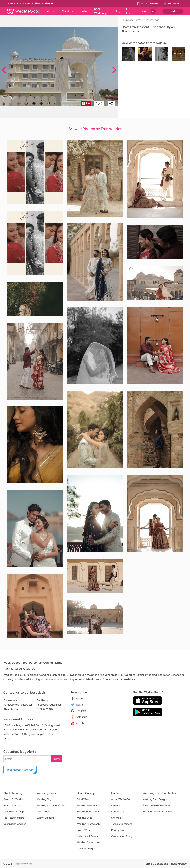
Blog (117, 11)
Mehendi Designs (86, 848)
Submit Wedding (45, 818)
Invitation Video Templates (157, 811)
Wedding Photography (89, 824)
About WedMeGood (122, 799)
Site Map (116, 818)
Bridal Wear (83, 799)
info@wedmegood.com (50, 705)
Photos (84, 11)
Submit (57, 759)
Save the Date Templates (157, 805)
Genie (144, 11)
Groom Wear (83, 830)
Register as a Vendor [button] (20, 770)
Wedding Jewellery (87, 805)
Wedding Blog (44, 799)
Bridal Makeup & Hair (88, 811)
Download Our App (14, 811)
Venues (52, 11)
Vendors (68, 11)
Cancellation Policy (122, 836)
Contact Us (117, 811)
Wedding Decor (85, 818)
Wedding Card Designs (155, 799)
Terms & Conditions (122, 824)
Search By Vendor (13, 799)
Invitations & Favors (87, 836)
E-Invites (130, 11)
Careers (116, 805)
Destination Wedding (15, 824)
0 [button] (99, 103)
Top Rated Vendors (14, 818)
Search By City (12, 805)
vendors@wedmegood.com (18, 705)
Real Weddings (101, 11)
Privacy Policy (119, 830)
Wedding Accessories (88, 842)
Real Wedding (44, 811)
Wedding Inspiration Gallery (51, 805)
